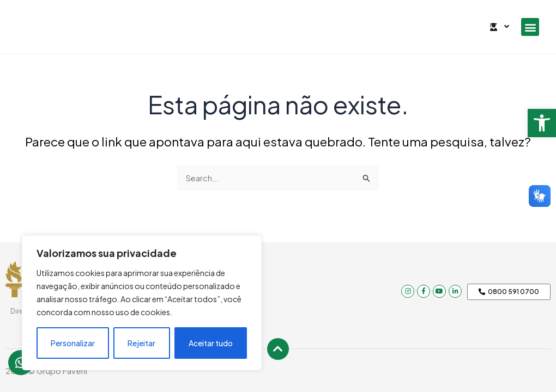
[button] (542, 123)
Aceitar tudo (211, 343)
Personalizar (73, 343)
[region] (142, 303)
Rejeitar (141, 343)
